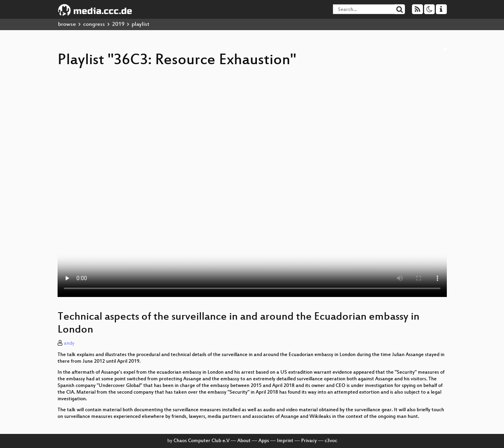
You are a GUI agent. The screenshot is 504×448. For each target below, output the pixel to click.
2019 (118, 24)
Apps (264, 441)
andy (69, 344)
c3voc (331, 441)
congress (94, 24)
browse (67, 24)
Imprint (285, 441)
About (244, 441)
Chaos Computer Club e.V (201, 441)
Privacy (309, 441)
